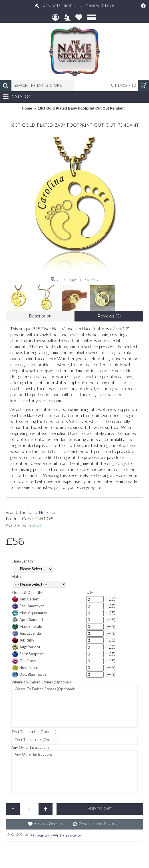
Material (18, 576)
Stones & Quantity (27, 592)
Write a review (67, 835)
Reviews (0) (109, 316)
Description (40, 316)
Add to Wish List (50, 824)
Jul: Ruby (23, 640)
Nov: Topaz (25, 668)
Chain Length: (23, 561)
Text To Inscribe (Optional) (34, 732)
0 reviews (41, 835)
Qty (90, 592)
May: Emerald (27, 627)
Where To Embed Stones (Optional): (42, 682)
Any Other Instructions (30, 747)
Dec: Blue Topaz (29, 675)
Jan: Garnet (25, 599)
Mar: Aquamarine (30, 613)
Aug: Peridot (26, 647)
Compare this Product (99, 824)
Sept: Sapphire (28, 654)
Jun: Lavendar (27, 634)
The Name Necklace (38, 512)
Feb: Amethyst (28, 606)
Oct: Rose (24, 661)
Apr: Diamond (28, 620)
